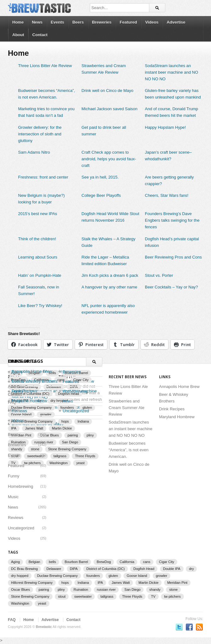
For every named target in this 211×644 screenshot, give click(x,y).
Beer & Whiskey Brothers (34, 381)
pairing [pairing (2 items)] (73, 435)
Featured (128, 22)
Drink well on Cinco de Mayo (108, 91)
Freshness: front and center (43, 177)
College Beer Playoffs (101, 195)
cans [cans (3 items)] (147, 562)
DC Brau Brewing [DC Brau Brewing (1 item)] (24, 569)
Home (18, 22)
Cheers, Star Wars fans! (167, 195)
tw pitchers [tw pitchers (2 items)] (172, 596)
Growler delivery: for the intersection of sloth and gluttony (40, 134)
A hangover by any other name (109, 287)
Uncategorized (76, 411)
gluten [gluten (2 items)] (113, 576)
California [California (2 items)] (127, 562)
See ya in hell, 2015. (100, 177)
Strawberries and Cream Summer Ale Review (126, 408)
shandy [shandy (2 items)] (155, 590)
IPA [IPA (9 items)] (14, 428)
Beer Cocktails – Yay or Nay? (171, 287)
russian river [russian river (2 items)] (106, 590)
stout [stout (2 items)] (62, 596)
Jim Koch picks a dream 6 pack (110, 275)
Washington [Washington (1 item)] (59, 463)
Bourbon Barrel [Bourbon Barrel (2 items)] (76, 562)
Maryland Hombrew (177, 417)
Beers (78, 22)
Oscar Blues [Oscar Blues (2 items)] (49, 435)
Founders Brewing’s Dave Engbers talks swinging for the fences (172, 220)
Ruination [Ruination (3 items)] (81, 590)
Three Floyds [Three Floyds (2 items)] (85, 456)
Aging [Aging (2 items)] (15, 562)
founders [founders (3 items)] (93, 576)
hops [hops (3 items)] (65, 583)
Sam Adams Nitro (34, 152)
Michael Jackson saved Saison (110, 109)
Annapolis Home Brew (32, 371)
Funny (14, 476)
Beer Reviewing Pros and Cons (173, 257)
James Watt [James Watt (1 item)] (34, 428)
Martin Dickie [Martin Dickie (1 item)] (62, 428)
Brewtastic (44, 627)
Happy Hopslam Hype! (165, 127)
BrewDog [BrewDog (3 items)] (104, 562)
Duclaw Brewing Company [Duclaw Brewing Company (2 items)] (57, 576)
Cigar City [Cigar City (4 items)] (167, 562)
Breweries (102, 22)
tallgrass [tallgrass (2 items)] (60, 456)
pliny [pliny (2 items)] (90, 435)
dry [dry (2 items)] (191, 569)
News (37, 22)
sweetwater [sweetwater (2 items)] (83, 596)
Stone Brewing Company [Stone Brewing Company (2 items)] (67, 449)
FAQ (12, 402)
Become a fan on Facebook (189, 627)
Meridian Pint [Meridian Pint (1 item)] (177, 583)
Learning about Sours (38, 257)
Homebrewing (20, 486)
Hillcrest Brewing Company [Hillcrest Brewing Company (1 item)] (32, 583)
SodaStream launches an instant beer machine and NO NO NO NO (171, 72)
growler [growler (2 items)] (162, 576)
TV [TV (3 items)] (153, 596)
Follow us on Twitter (179, 627)
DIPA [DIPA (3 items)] (74, 569)
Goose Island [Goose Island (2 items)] (137, 576)
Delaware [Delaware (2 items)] (54, 569)
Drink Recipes (172, 409)
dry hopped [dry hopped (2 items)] (20, 576)
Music (13, 497)
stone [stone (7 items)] (173, 590)
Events (57, 22)
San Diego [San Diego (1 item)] (70, 442)
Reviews (16, 518)
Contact (40, 35)
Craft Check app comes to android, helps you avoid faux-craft (109, 159)
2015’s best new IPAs (38, 214)
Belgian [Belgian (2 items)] (34, 562)
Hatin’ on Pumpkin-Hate (40, 275)
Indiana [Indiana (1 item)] (83, 583)
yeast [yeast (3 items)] (80, 463)
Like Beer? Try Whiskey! (40, 306)
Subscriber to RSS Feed (199, 627)
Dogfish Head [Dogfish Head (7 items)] (144, 569)
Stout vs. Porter (159, 275)
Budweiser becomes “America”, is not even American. (128, 450)
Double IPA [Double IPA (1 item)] (172, 569)
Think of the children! (37, 239)
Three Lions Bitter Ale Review (45, 66)
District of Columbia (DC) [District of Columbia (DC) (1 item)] (105, 569)
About (18, 35)
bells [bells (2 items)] (52, 562)
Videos (152, 22)
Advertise (176, 22)
